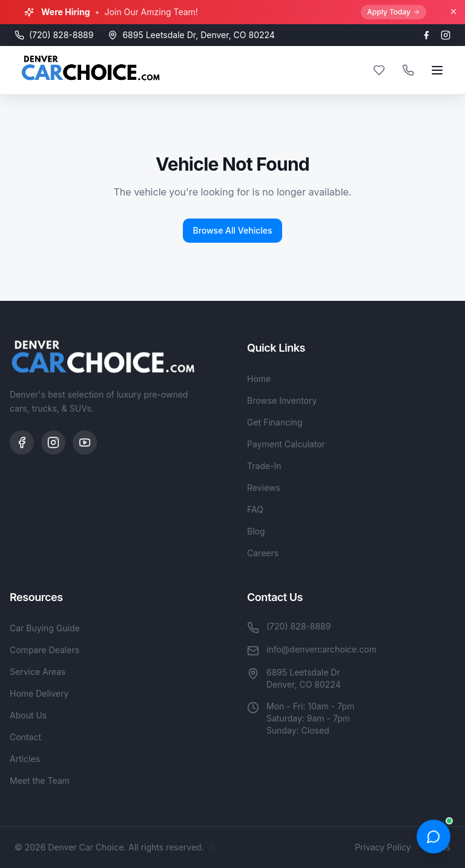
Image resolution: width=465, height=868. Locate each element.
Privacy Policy (383, 847)
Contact (25, 737)
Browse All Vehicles (232, 230)
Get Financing (275, 422)
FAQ (255, 509)
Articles (25, 759)
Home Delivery (39, 693)
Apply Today (394, 12)
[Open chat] (434, 837)
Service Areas (38, 672)
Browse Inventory (282, 400)
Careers (263, 553)
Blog (256, 531)
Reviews (264, 488)
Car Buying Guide (45, 628)
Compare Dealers (45, 650)
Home (259, 379)
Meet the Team (40, 781)
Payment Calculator (286, 444)
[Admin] (213, 847)
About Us (28, 715)
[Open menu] (437, 70)
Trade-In (264, 466)
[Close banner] (453, 12)
